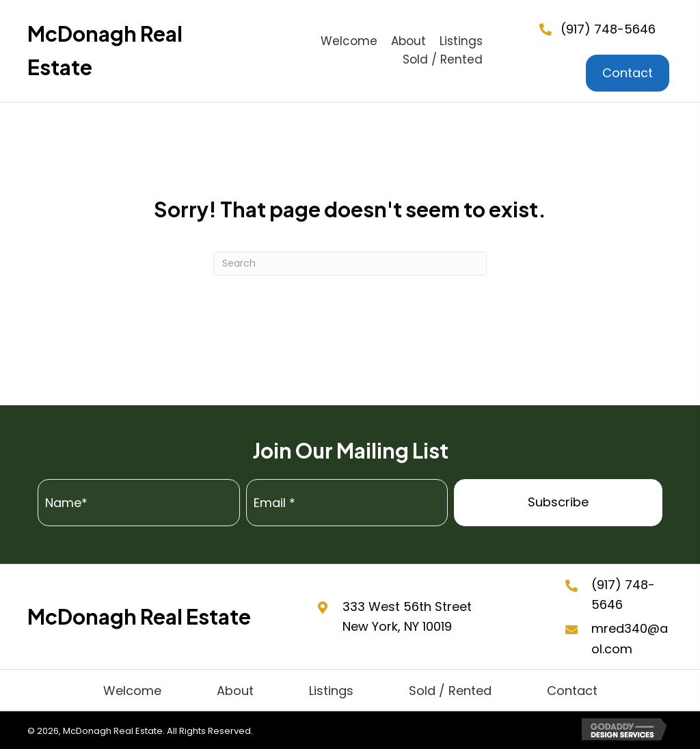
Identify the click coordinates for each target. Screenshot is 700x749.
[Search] (350, 263)
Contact (572, 691)
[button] (558, 503)
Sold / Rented (450, 691)
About (235, 691)
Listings (331, 691)
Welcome (132, 691)
